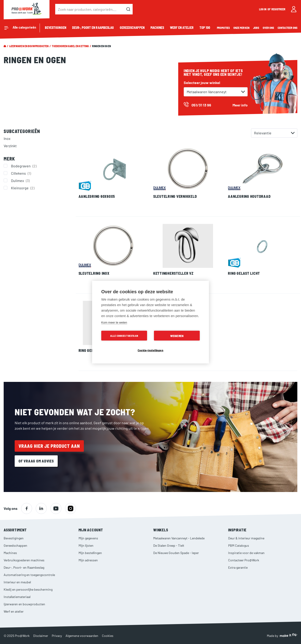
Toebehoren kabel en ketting (70, 46)
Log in (263, 9)
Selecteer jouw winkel (202, 83)
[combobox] (94, 9)
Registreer (279, 9)
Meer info (240, 105)
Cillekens (22, 173)
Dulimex (21, 180)
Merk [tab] (9, 159)
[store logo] (27, 9)
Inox (7, 138)
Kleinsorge (23, 188)
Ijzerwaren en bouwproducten (29, 46)
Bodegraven (24, 166)
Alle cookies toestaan (124, 336)
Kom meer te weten (114, 322)
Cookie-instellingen (150, 350)
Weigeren (177, 336)
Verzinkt (10, 146)
